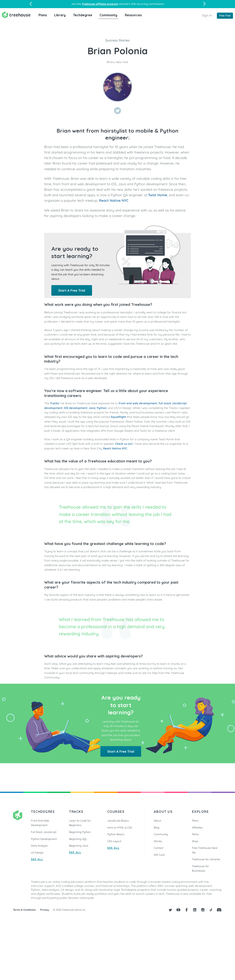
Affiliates (197, 828)
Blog (156, 828)
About (157, 821)
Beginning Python (80, 832)
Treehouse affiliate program (100, 4)
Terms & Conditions (24, 910)
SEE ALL (37, 860)
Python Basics (116, 834)
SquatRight (118, 417)
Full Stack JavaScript (44, 832)
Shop (195, 841)
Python (102, 408)
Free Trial (225, 16)
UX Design (37, 853)
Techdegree (83, 15)
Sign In (207, 15)
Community (108, 15)
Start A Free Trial (72, 290)
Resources (133, 15)
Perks (195, 834)
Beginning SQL (78, 839)
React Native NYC (114, 201)
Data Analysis (39, 846)
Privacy (44, 910)
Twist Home (158, 195)
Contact (159, 848)
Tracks (54, 403)
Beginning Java (79, 846)
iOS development (76, 408)
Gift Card (159, 855)
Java (92, 408)
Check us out (124, 444)
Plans (43, 15)
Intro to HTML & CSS (120, 828)
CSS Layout (114, 841)
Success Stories (118, 40)
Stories (158, 841)
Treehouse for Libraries (206, 859)
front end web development (138, 403)
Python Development (44, 839)
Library (60, 15)
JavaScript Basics (118, 821)
